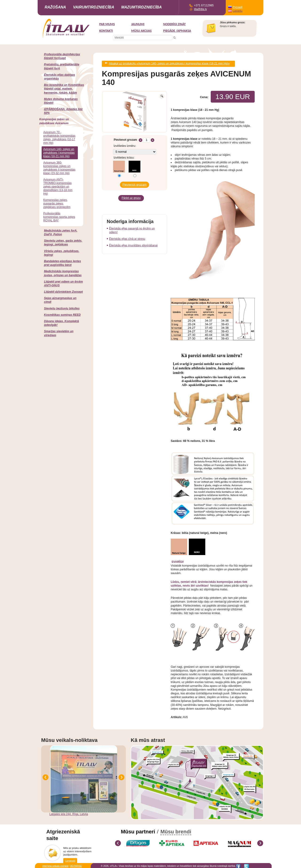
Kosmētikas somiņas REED (62, 315)
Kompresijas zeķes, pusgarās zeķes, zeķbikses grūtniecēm (57, 204)
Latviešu (238, 11)
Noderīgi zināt (174, 24)
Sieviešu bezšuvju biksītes (62, 308)
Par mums (107, 24)
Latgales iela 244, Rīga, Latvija (69, 813)
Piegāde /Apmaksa (177, 31)
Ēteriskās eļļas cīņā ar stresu (127, 235)
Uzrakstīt (70, 859)
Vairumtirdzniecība (94, 7)
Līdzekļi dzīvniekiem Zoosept (63, 292)
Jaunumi (138, 24)
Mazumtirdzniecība (141, 7)
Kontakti (106, 31)
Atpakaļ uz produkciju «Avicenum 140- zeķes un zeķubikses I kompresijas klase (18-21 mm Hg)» (169, 63)
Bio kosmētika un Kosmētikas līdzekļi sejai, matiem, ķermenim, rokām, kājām (64, 89)
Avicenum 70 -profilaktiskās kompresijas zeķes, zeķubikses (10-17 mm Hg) (59, 138)
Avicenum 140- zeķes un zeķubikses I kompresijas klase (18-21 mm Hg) (59, 153)
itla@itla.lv (200, 9)
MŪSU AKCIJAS (141, 31)
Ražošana (55, 7)
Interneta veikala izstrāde (55, 865)
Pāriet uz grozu (131, 195)
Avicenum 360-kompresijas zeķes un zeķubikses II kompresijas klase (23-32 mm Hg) (59, 168)
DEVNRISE (76, 865)
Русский (238, 7)
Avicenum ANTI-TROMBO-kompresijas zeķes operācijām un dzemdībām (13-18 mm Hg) (58, 187)
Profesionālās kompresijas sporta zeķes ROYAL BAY (59, 217)
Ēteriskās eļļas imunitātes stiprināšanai (133, 241)
